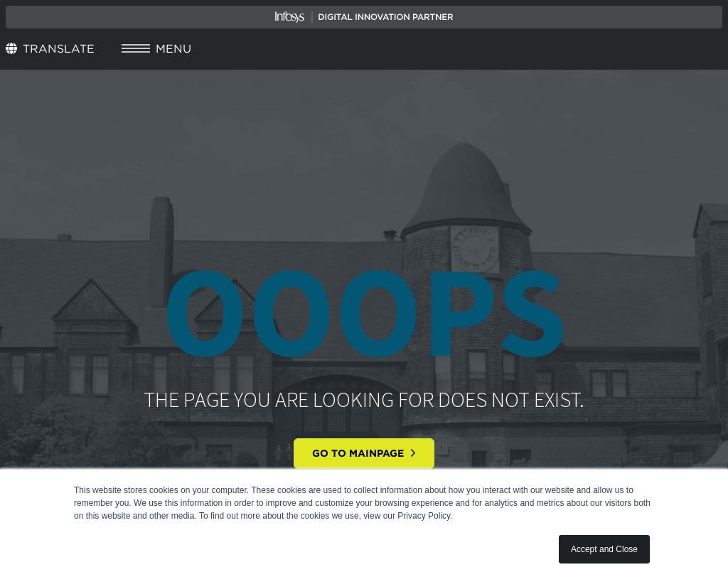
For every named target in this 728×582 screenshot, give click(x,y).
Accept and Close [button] (604, 549)
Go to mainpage (364, 453)
